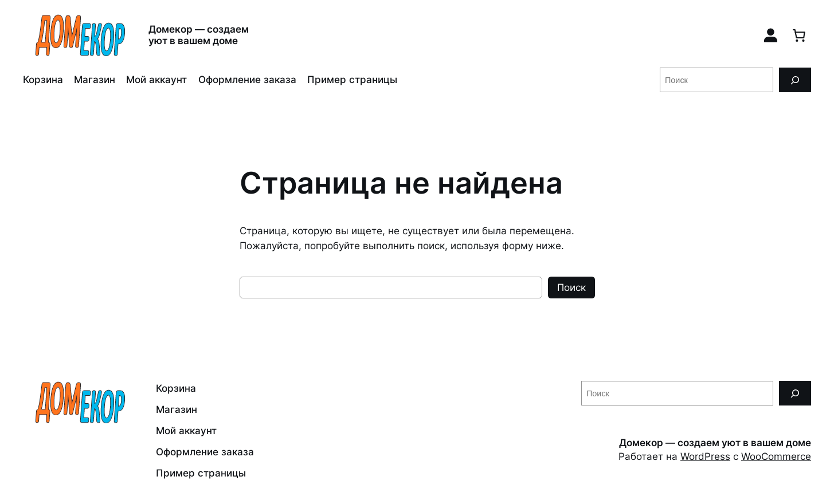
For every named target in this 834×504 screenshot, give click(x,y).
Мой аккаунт (156, 80)
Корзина (43, 80)
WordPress (705, 456)
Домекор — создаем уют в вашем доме (199, 35)
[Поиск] (795, 80)
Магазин (95, 80)
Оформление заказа (247, 80)
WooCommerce (776, 456)
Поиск (571, 288)
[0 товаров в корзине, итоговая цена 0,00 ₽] (799, 35)
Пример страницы (352, 80)
